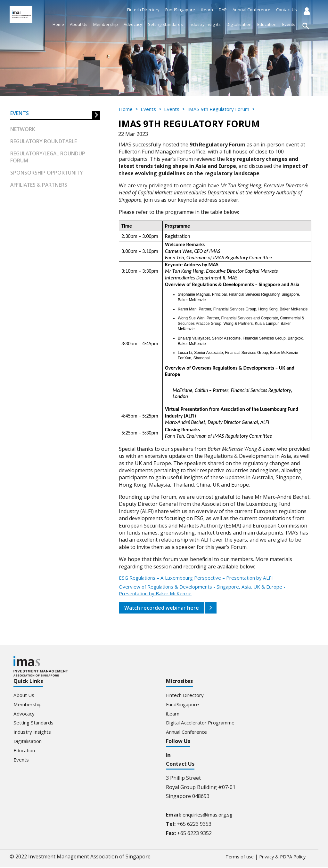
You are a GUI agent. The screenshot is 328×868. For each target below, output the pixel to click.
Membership (106, 24)
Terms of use (233, 857)
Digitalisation (239, 24)
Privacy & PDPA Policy (280, 857)
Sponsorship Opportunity (47, 174)
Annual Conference (251, 10)
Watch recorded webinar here (162, 608)
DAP (223, 10)
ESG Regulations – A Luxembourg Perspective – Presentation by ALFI (201, 578)
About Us (79, 24)
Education (267, 24)
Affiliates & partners (40, 186)
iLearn (207, 10)
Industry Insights (205, 24)
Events (289, 24)
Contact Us (287, 10)
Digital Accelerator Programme (203, 723)
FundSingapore (180, 10)
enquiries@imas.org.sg (210, 815)
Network (23, 129)
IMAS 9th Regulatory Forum (223, 109)
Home (58, 24)
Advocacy (133, 24)
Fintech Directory (143, 10)
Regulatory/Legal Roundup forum (49, 158)
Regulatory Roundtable (44, 142)
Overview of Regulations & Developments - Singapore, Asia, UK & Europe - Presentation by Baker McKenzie (208, 590)
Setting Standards (165, 24)
